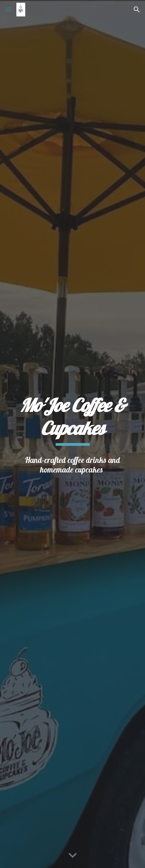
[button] (8, 9)
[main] (73, 420)
